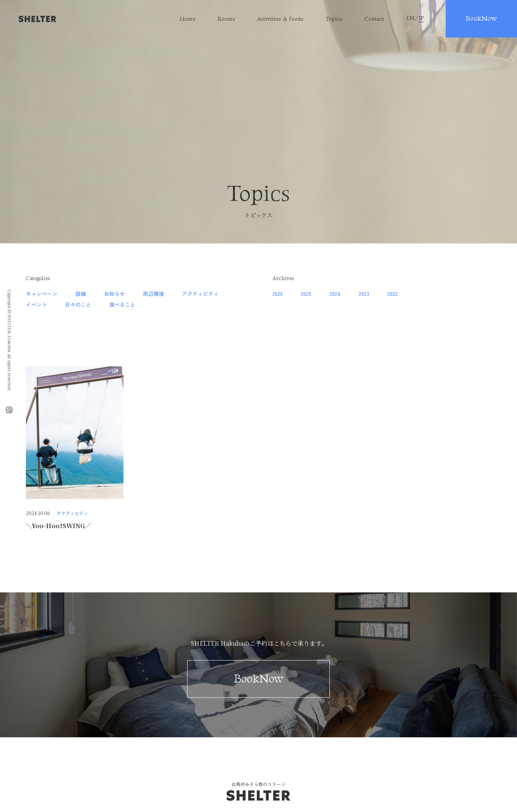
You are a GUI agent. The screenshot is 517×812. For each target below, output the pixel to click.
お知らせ (114, 294)
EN (410, 18)
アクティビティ (200, 294)
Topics (334, 19)
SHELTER (38, 19)
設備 (81, 294)
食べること (122, 304)
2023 (364, 294)
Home (188, 19)
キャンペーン (42, 294)
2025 (306, 294)
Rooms (226, 19)
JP (421, 18)
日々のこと (78, 304)
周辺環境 (153, 294)
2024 (335, 294)
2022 (392, 294)
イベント (36, 304)
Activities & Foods (280, 19)
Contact (374, 19)
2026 (278, 294)
